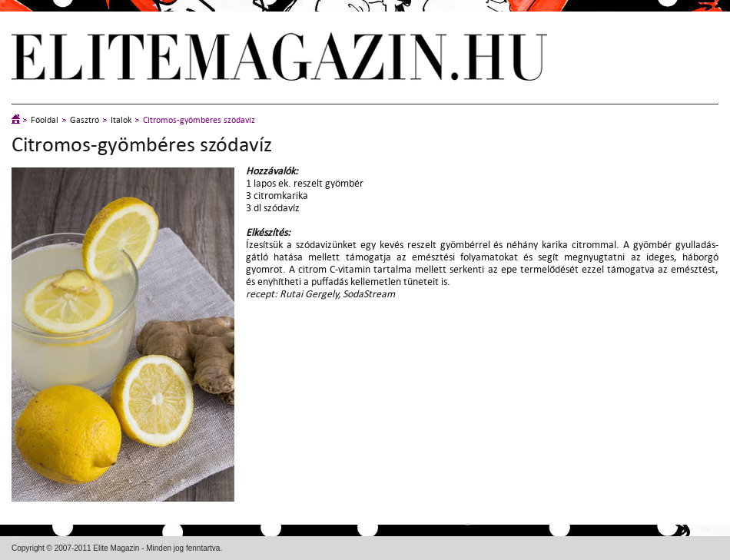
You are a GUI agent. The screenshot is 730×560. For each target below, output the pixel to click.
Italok (121, 120)
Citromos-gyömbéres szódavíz (199, 120)
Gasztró (85, 120)
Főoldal (45, 120)
